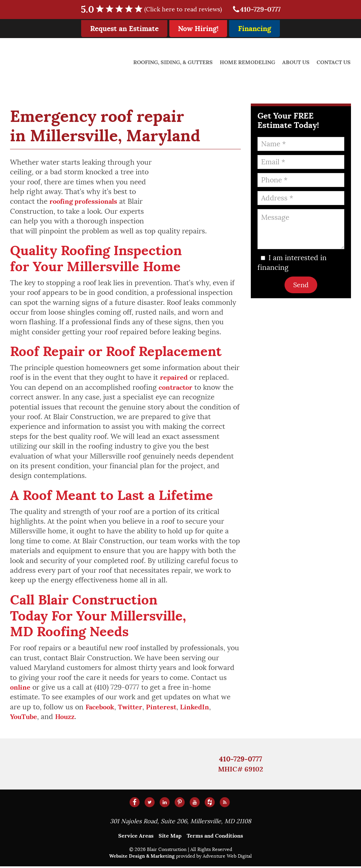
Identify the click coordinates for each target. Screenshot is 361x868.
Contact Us (334, 62)
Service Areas (136, 838)
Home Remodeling (248, 62)
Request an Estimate (124, 29)
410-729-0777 (256, 10)
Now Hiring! (198, 29)
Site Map (170, 838)
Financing (255, 29)
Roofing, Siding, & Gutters (174, 62)
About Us (297, 62)
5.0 (154, 10)
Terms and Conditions (215, 838)
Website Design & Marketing (142, 858)
